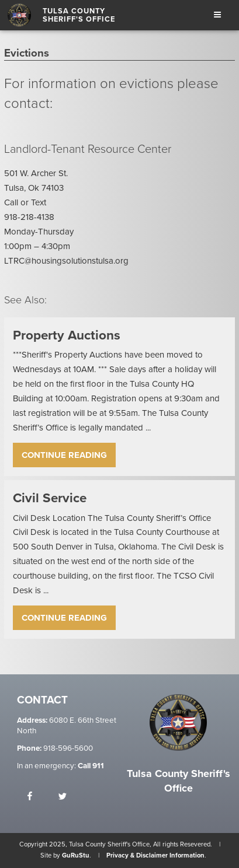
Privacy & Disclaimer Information (155, 855)
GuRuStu (76, 855)
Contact (42, 700)
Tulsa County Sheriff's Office (79, 15)
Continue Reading (64, 455)
